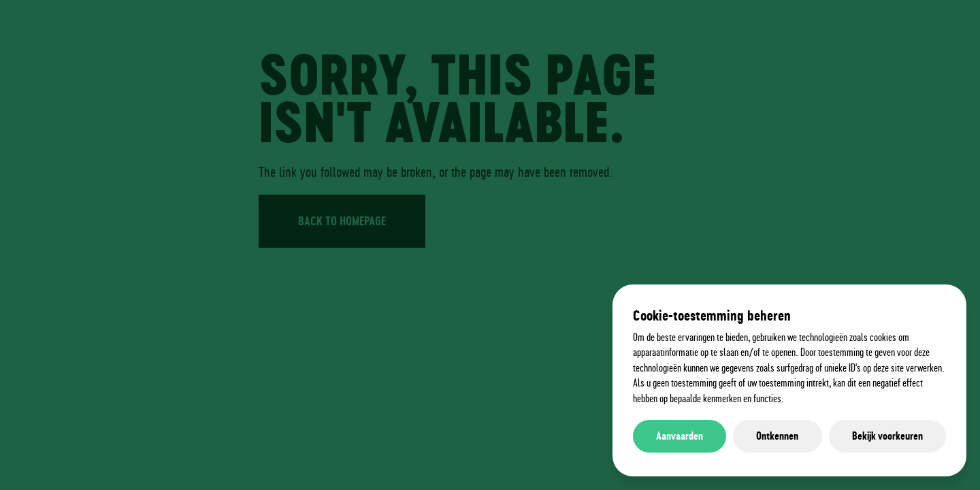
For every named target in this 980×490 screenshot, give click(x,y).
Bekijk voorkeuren (887, 436)
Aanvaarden (680, 436)
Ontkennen (777, 436)
